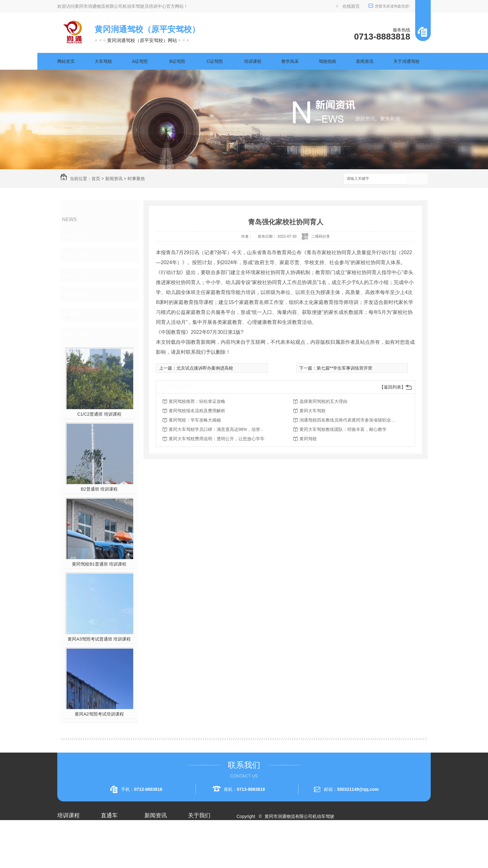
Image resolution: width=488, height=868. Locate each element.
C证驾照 (215, 61)
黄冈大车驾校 (312, 411)
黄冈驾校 (308, 439)
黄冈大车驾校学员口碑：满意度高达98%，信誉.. (216, 429)
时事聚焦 (136, 179)
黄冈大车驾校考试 (118, 851)
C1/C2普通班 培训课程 (99, 414)
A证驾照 (140, 61)
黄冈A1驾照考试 (117, 840)
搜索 (417, 179)
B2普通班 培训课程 (99, 489)
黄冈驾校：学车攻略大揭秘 (195, 420)
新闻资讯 (365, 61)
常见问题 (81, 275)
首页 (96, 179)
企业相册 (197, 840)
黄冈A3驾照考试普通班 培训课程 (99, 639)
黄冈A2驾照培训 (117, 829)
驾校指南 (327, 61)
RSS (265, 839)
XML (277, 839)
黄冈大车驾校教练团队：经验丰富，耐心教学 (343, 429)
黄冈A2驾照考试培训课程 (99, 714)
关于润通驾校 (406, 61)
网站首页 (66, 61)
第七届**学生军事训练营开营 (344, 368)
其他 (75, 315)
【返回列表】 (392, 387)
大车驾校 (103, 61)
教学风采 (290, 61)
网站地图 (249, 839)
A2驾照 (64, 851)
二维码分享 (321, 236)
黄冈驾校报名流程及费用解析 (197, 411)
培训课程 (253, 61)
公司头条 (81, 235)
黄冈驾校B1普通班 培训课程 (99, 564)
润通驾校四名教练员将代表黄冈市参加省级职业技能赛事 (349, 420)
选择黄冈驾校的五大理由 (323, 401)
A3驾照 (64, 862)
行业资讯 (81, 255)
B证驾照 (177, 61)
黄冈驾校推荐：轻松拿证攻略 (197, 401)
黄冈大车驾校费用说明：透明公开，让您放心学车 (217, 439)
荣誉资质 (197, 851)
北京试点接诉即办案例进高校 (205, 368)
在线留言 (351, 6)
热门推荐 (81, 334)
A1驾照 (64, 840)
